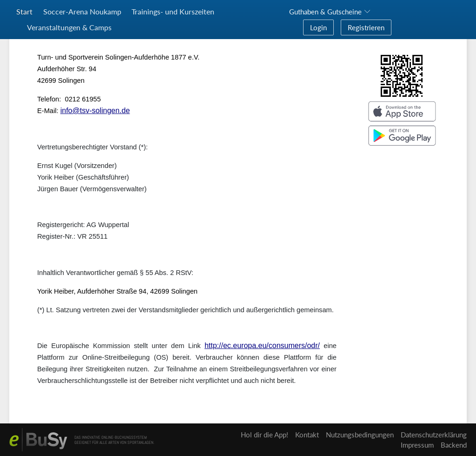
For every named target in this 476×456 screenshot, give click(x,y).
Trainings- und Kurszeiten (173, 11)
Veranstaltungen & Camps (69, 27)
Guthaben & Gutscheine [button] (325, 12)
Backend (454, 445)
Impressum (417, 445)
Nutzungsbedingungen (360, 435)
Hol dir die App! (264, 435)
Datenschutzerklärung (434, 435)
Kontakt (307, 435)
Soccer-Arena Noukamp (82, 11)
